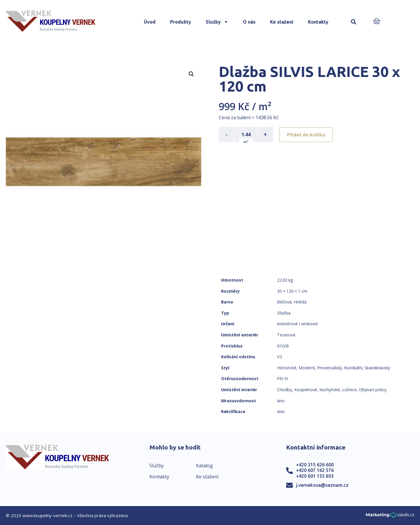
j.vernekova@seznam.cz (322, 485)
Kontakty (318, 22)
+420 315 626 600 (315, 465)
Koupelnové (306, 390)
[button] (354, 22)
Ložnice (349, 390)
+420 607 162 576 (315, 470)
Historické (287, 368)
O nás (249, 22)
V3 (280, 357)
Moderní (307, 368)
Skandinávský (377, 368)
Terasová (286, 335)
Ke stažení (282, 22)
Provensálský (329, 368)
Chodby (285, 390)
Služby (217, 22)
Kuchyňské (330, 390)
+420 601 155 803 (315, 476)
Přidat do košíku (307, 134)
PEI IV (283, 379)
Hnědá (300, 302)
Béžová (284, 302)
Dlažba (284, 313)
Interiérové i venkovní (297, 324)
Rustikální (353, 368)
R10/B (283, 346)
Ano (281, 401)
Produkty (181, 22)
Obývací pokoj (373, 390)
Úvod (150, 22)
